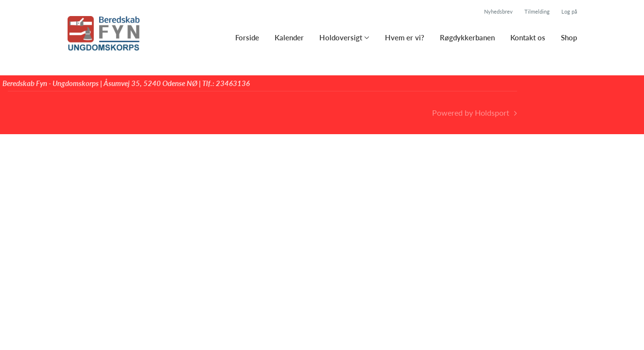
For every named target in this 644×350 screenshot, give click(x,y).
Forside (247, 37)
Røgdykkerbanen (467, 37)
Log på (569, 11)
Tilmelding (537, 11)
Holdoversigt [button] (341, 37)
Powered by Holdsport (471, 113)
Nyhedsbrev (498, 11)
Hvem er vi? (405, 37)
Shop (569, 37)
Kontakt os (528, 37)
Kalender (289, 37)
